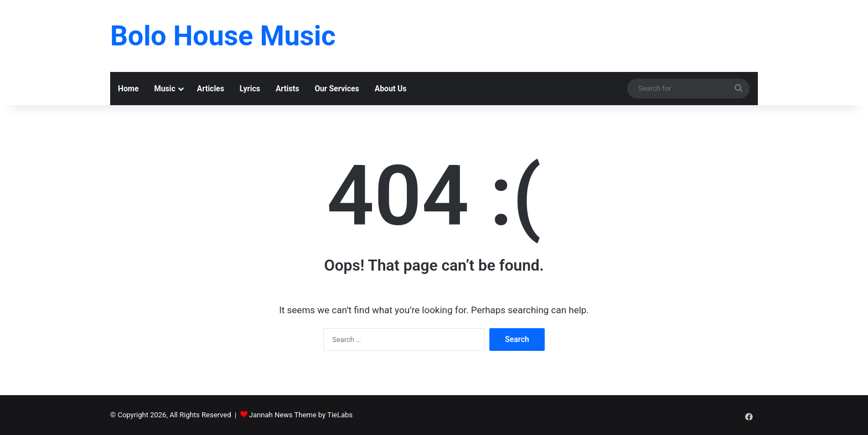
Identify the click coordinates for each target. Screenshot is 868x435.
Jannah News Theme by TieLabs (301, 415)
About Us (391, 89)
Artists (287, 89)
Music (164, 89)
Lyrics (250, 89)
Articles (211, 89)
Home (128, 89)
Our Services (337, 89)
